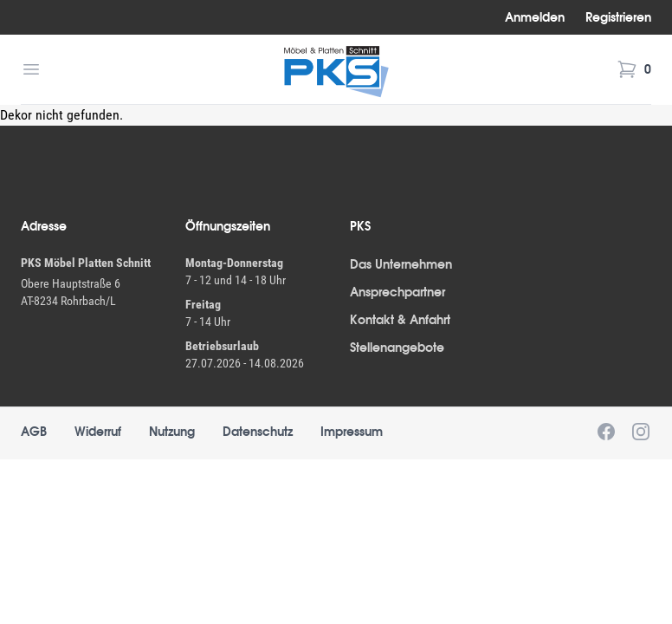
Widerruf (98, 432)
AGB (34, 432)
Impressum (352, 432)
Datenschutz (258, 432)
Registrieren (618, 17)
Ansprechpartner (397, 292)
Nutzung (172, 432)
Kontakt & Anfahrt (400, 320)
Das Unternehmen (401, 264)
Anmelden (535, 17)
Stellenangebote (397, 348)
